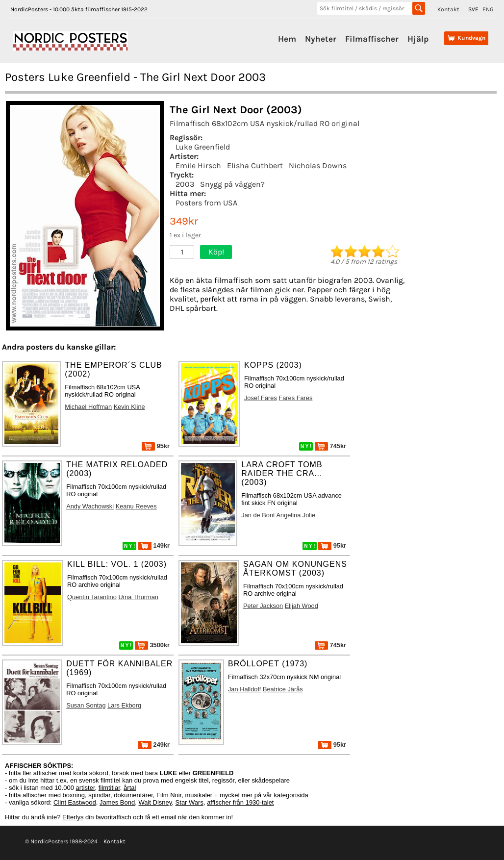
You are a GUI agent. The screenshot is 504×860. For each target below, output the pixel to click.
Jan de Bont (258, 515)
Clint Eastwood (75, 802)
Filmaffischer (372, 39)
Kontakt (448, 9)
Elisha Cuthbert (255, 165)
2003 (185, 184)
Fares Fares (295, 398)
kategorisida (291, 795)
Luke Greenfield (203, 147)
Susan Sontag (86, 705)
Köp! (216, 252)
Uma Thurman (138, 597)
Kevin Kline (129, 407)
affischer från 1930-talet (240, 802)
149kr (154, 545)
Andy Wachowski (90, 506)
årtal (130, 788)
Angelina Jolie (296, 515)
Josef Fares (261, 398)
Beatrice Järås (283, 689)
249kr (154, 745)
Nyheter (321, 39)
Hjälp (418, 39)
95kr (156, 446)
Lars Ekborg (124, 705)
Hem (287, 39)
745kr (330, 446)
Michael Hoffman (88, 407)
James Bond (117, 802)
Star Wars (189, 802)
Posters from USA (206, 203)
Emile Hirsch (198, 165)
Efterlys (73, 817)
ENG (488, 9)
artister (86, 788)
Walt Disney (155, 802)
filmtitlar (109, 788)
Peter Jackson (263, 606)
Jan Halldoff (244, 689)
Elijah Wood (302, 606)
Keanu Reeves (136, 506)
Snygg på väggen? (232, 184)
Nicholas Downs (318, 165)
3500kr (152, 645)
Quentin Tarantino (92, 597)
